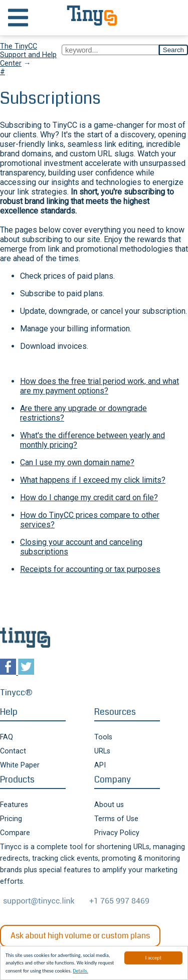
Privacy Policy (117, 833)
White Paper (20, 765)
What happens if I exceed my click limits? (93, 480)
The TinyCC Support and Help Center (28, 55)
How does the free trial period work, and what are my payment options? (100, 386)
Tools (103, 737)
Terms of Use (116, 819)
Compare (15, 833)
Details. (80, 971)
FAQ (7, 737)
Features (14, 805)
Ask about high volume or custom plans (80, 936)
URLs (102, 751)
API (100, 765)
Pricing (11, 819)
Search (173, 50)
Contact (13, 751)
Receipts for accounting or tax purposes (90, 569)
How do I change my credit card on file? (89, 498)
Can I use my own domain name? (77, 462)
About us (109, 805)
